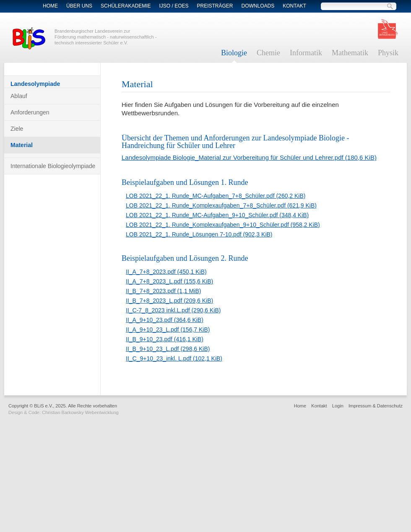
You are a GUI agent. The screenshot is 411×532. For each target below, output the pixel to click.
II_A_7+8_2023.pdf (166, 272)
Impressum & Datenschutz (376, 406)
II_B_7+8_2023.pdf (163, 291)
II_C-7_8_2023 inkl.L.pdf (173, 310)
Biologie (234, 53)
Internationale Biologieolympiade (53, 166)
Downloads (258, 6)
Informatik (306, 53)
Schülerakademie (126, 6)
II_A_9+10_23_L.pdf (168, 330)
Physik (388, 53)
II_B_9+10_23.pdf (165, 339)
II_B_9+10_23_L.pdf (168, 349)
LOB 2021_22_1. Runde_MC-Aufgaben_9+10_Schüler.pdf (217, 215)
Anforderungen (30, 112)
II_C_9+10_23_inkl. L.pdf (174, 358)
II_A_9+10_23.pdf (165, 320)
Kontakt (294, 6)
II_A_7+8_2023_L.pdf (169, 281)
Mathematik (350, 53)
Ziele (17, 129)
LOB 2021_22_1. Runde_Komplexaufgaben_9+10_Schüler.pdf (223, 225)
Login (338, 406)
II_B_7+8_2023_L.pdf (169, 301)
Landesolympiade (35, 84)
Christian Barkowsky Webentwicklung (80, 413)
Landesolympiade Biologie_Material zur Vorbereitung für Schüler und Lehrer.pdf (249, 157)
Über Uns (79, 6)
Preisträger (215, 6)
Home (50, 6)
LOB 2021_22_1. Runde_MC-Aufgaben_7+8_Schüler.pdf (216, 196)
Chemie (268, 53)
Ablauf (19, 96)
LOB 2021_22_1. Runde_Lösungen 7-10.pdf (199, 234)
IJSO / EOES (174, 6)
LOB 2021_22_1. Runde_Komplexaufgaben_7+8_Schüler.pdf (221, 205)
